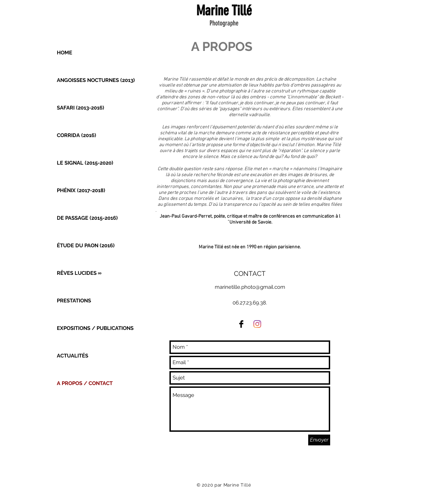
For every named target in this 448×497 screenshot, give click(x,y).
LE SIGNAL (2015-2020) (85, 163)
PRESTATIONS (74, 301)
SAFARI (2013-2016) (81, 108)
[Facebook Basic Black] (241, 324)
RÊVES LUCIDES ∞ (79, 273)
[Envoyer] (319, 440)
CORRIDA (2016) (77, 135)
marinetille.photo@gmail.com (250, 287)
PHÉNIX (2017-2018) (81, 190)
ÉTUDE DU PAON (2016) (86, 246)
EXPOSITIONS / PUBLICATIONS (95, 328)
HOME (64, 53)
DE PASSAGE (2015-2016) (87, 218)
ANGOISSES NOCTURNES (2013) (96, 80)
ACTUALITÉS (73, 356)
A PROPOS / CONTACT (85, 383)
